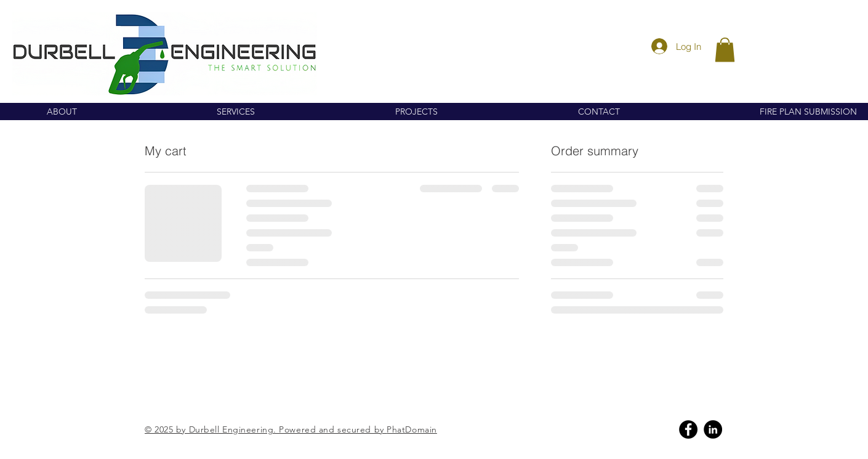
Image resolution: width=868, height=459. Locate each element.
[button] (725, 50)
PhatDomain (412, 429)
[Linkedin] (713, 429)
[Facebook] (688, 429)
